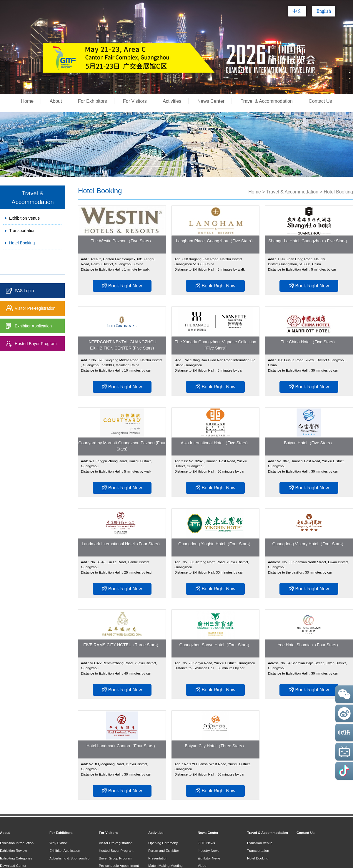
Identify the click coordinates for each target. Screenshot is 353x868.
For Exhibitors (93, 101)
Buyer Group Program (115, 858)
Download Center (13, 865)
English (324, 11)
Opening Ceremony (163, 843)
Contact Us (320, 101)
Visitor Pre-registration (35, 308)
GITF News (206, 843)
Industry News (208, 850)
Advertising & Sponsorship (69, 858)
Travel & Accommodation (267, 101)
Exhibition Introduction (17, 843)
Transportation (22, 231)
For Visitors (135, 101)
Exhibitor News (209, 858)
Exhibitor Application (33, 326)
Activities (172, 101)
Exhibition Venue (24, 218)
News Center (211, 101)
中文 (297, 11)
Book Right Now (122, 286)
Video (202, 865)
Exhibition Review (14, 850)
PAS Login (24, 291)
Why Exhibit (58, 843)
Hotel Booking (22, 243)
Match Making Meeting (165, 865)
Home (28, 101)
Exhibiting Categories (16, 858)
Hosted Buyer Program (36, 344)
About (56, 101)
